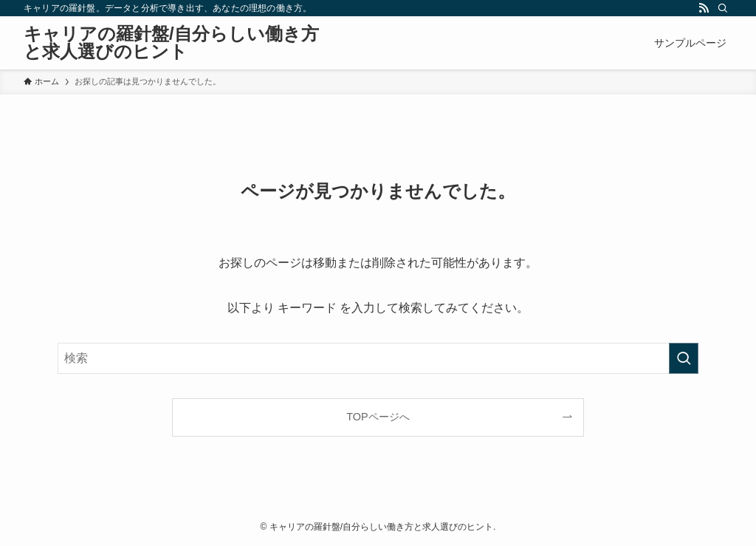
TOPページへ (378, 417)
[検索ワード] (378, 358)
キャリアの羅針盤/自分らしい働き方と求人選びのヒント (171, 43)
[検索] (723, 8)
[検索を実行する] (684, 358)
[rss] (704, 8)
